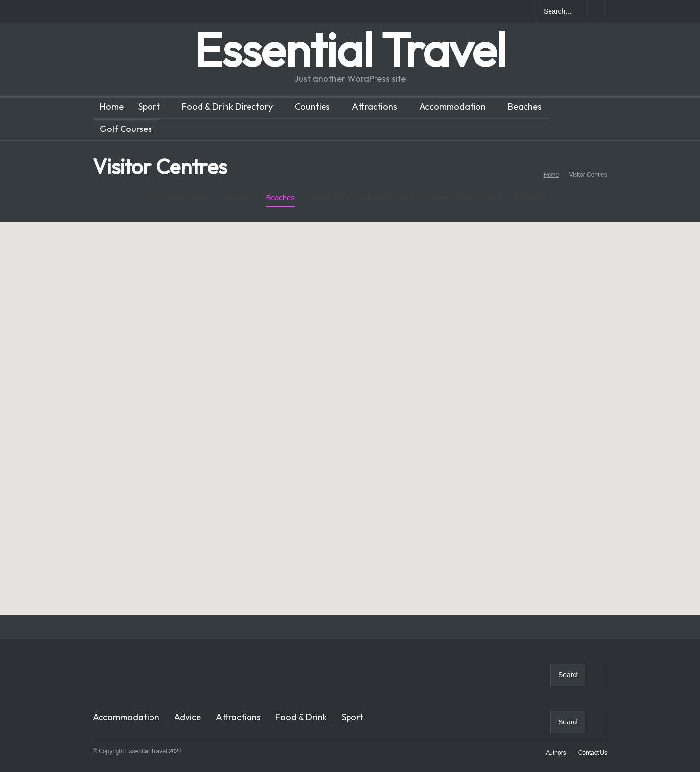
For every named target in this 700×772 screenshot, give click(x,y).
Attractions (375, 107)
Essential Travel (350, 49)
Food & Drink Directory (227, 107)
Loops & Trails (449, 190)
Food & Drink (328, 190)
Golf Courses (126, 129)
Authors (556, 753)
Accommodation (452, 107)
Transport (530, 197)
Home (112, 107)
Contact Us (593, 753)
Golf (407, 190)
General (375, 190)
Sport (149, 107)
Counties (312, 107)
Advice (187, 717)
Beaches (525, 107)
